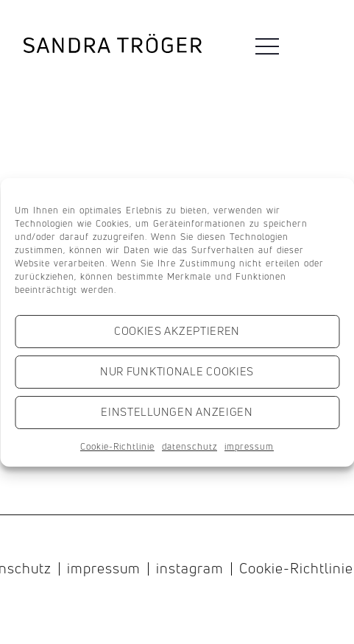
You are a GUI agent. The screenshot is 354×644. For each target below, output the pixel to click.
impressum (249, 446)
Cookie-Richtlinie (117, 446)
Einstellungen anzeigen (177, 412)
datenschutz (190, 446)
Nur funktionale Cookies (177, 371)
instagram (190, 569)
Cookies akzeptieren (177, 331)
